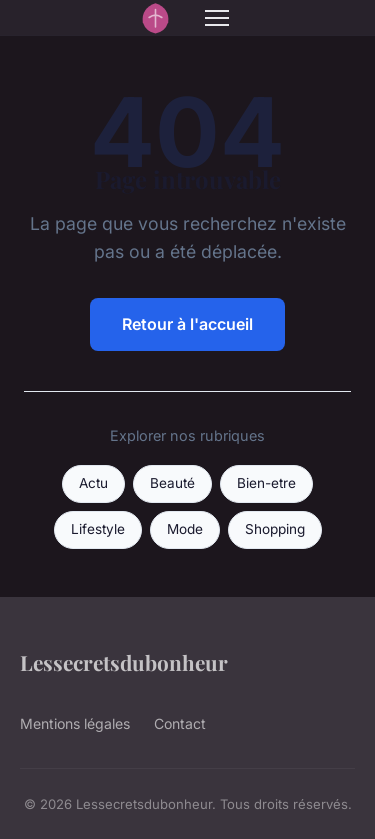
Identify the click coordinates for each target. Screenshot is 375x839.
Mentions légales (75, 723)
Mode (185, 529)
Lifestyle (98, 529)
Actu (93, 483)
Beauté (172, 483)
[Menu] (217, 18)
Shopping (275, 529)
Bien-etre (266, 483)
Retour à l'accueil (187, 324)
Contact (180, 723)
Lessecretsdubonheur (124, 662)
